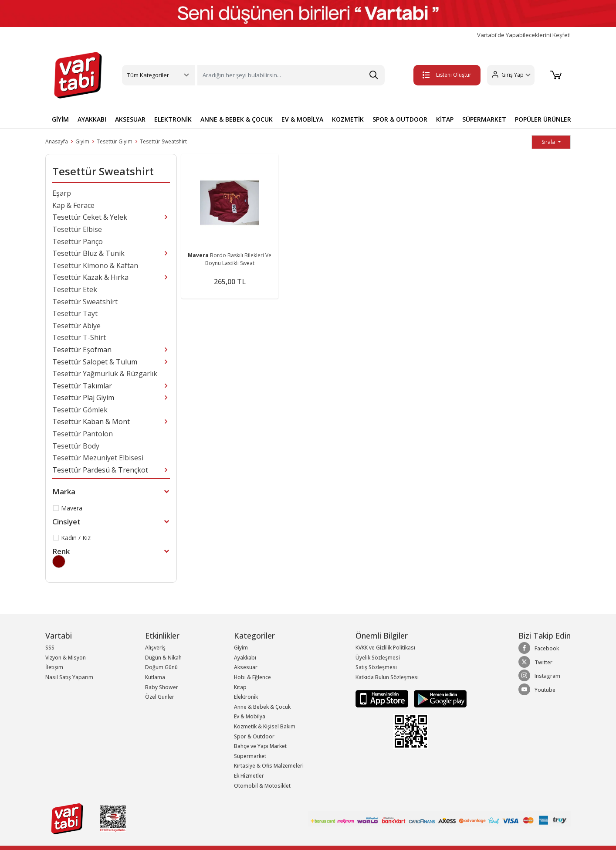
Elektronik (246, 697)
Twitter (535, 662)
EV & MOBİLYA (302, 119)
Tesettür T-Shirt (79, 337)
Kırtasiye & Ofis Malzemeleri (269, 766)
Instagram (539, 676)
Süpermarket (250, 756)
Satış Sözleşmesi (376, 667)
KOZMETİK (348, 119)
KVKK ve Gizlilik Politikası (385, 648)
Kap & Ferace (73, 205)
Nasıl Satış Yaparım (69, 677)
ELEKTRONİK (173, 119)
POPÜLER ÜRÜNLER (543, 119)
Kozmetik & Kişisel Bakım (265, 726)
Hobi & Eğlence (252, 677)
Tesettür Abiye (76, 326)
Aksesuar (246, 667)
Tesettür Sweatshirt (163, 141)
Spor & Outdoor (254, 736)
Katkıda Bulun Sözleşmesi (387, 677)
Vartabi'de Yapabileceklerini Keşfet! (524, 35)
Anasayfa (57, 141)
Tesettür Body (76, 446)
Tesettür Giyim (115, 141)
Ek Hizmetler (249, 776)
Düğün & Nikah (163, 658)
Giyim (82, 141)
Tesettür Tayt (75, 313)
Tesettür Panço (78, 241)
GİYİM (60, 119)
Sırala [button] (549, 142)
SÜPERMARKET (484, 119)
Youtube (537, 690)
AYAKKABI (92, 119)
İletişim (54, 667)
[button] (511, 75)
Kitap (240, 687)
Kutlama (155, 677)
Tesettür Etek (75, 289)
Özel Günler (160, 697)
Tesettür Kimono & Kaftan (95, 265)
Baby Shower (162, 687)
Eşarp (62, 193)
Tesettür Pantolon (83, 434)
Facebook (539, 648)
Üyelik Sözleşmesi (378, 658)
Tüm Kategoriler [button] (148, 75)
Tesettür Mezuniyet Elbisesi (98, 458)
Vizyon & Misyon (66, 658)
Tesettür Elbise (77, 229)
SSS (50, 648)
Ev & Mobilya (250, 716)
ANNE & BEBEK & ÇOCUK (237, 119)
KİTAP (445, 119)
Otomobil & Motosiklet (262, 786)
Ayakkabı (245, 658)
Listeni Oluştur (447, 75)
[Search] (291, 75)
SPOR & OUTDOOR (400, 119)
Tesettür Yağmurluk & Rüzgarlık (105, 374)
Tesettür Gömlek (80, 410)
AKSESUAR (130, 119)
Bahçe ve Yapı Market (260, 746)
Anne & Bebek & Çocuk (262, 707)
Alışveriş (155, 648)
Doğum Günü (161, 667)
